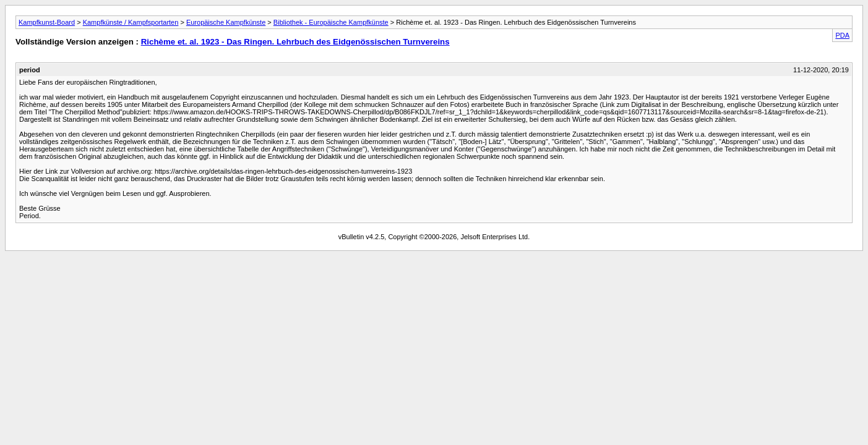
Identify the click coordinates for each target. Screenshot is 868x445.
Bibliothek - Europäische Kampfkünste (331, 22)
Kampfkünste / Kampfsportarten (131, 22)
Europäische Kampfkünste (226, 22)
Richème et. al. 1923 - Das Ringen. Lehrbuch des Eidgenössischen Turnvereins (295, 42)
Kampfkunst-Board (47, 22)
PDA (842, 35)
